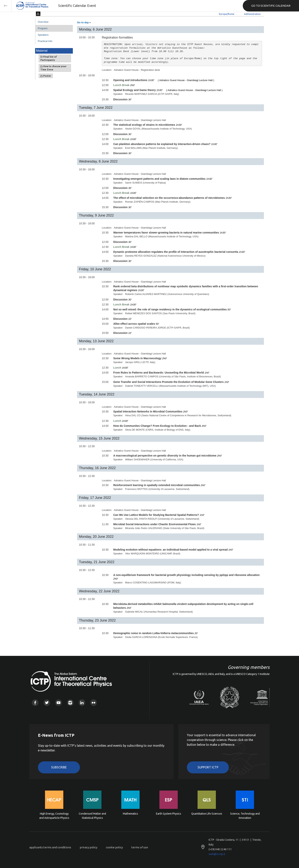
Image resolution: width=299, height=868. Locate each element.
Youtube (58, 703)
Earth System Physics (169, 814)
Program (43, 28)
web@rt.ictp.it (217, 854)
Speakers (43, 35)
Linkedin (82, 703)
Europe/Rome (227, 14)
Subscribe (59, 767)
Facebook (35, 703)
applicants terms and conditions (50, 847)
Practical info (45, 41)
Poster (46, 76)
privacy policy (88, 847)
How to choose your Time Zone (53, 68)
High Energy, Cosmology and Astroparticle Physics (54, 816)
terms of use (140, 847)
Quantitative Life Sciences (207, 814)
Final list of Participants (49, 58)
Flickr (94, 703)
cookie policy (114, 847)
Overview (43, 22)
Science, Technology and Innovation (245, 816)
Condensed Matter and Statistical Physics (92, 816)
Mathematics (130, 814)
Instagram (70, 703)
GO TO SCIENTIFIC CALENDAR (271, 6)
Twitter (47, 703)
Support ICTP (208, 767)
